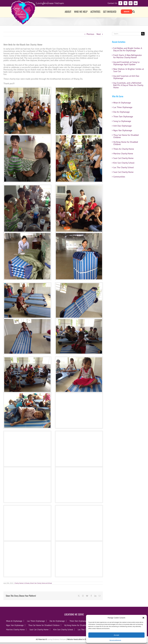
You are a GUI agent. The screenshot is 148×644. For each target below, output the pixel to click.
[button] (143, 618)
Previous (90, 34)
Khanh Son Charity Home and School (41, 583)
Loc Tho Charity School (123, 167)
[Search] (143, 34)
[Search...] (127, 34)
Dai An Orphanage (121, 112)
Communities (119, 177)
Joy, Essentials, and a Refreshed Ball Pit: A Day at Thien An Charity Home (128, 85)
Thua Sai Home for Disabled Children (126, 136)
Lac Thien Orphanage (123, 107)
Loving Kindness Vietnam (57, 639)
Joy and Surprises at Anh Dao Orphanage (126, 77)
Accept (116, 635)
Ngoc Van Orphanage (123, 130)
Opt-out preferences (115, 640)
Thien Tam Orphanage (123, 117)
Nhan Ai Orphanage (122, 103)
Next (99, 34)
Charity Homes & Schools (22, 583)
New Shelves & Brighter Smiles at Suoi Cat (129, 70)
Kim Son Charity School (124, 163)
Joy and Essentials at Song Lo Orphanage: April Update (126, 63)
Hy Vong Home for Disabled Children (126, 143)
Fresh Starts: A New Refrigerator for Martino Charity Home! (128, 56)
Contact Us (112, 3)
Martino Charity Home (123, 154)
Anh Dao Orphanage (122, 126)
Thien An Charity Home (124, 149)
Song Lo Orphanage (122, 121)
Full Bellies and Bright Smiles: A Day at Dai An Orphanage (128, 49)
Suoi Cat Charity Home (123, 158)
